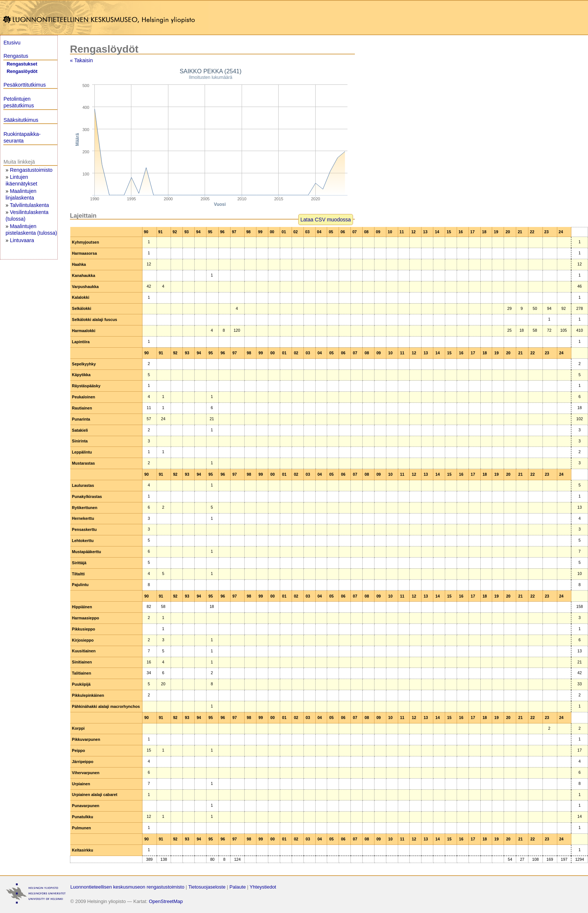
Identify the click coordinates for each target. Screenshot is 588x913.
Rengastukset (22, 64)
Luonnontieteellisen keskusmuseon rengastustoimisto (127, 887)
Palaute (238, 887)
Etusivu (12, 43)
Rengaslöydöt (22, 71)
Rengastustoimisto (31, 170)
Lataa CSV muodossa (326, 220)
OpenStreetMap (166, 901)
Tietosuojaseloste (207, 887)
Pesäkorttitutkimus (24, 85)
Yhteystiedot (263, 887)
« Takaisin (81, 60)
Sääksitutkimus (21, 120)
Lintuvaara (22, 240)
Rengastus (16, 56)
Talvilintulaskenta (29, 205)
